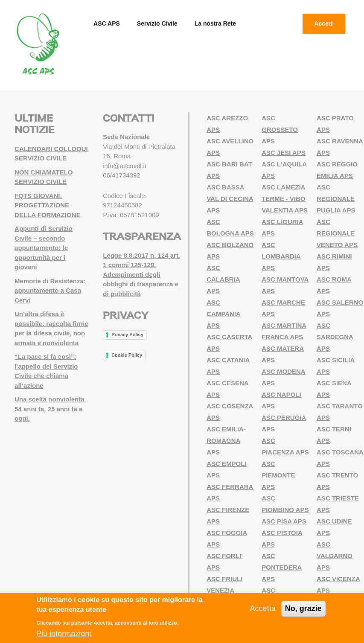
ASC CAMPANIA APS (224, 314)
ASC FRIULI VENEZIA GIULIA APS (225, 590)
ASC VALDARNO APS (335, 556)
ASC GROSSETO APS (280, 129)
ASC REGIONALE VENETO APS (337, 233)
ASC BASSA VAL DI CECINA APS (230, 199)
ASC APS (107, 23)
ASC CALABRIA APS (223, 279)
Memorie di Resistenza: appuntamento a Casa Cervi (50, 291)
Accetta (263, 608)
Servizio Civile (157, 23)
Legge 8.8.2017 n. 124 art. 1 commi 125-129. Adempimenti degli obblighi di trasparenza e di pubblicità (141, 275)
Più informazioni (64, 634)
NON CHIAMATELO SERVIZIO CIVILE (44, 177)
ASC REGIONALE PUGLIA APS (336, 199)
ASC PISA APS (284, 521)
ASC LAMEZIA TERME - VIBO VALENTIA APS (285, 199)
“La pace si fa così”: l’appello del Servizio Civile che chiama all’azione (46, 371)
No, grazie (303, 608)
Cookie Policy (127, 355)
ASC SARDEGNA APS (335, 337)
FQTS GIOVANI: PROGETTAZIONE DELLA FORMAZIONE (47, 205)
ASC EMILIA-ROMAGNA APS (226, 441)
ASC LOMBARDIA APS (281, 256)
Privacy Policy (127, 335)
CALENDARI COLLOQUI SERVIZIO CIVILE (51, 154)
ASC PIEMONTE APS (278, 475)
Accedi (324, 23)
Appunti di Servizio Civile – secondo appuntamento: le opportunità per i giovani (44, 248)
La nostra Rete (215, 23)
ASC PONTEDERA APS (282, 567)
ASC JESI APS (284, 153)
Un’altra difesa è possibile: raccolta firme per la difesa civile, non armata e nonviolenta (51, 328)
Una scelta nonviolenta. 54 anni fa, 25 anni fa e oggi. (50, 409)
